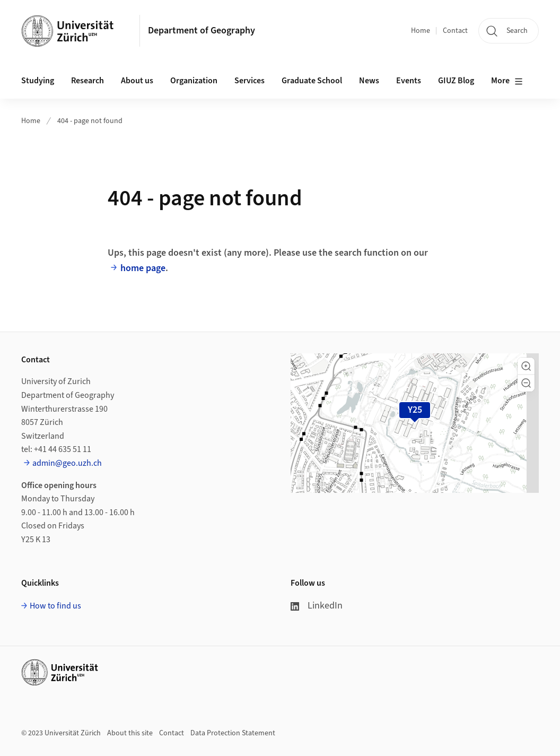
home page (143, 268)
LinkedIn (317, 606)
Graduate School (312, 81)
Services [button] (250, 81)
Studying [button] (38, 81)
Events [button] (409, 81)
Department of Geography (202, 31)
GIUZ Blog (456, 81)
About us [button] (137, 81)
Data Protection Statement (233, 733)
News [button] (369, 81)
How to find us (55, 606)
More (507, 81)
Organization (194, 81)
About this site (130, 733)
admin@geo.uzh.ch (67, 463)
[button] (526, 366)
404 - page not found (90, 121)
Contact (455, 31)
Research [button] (87, 81)
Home (421, 31)
